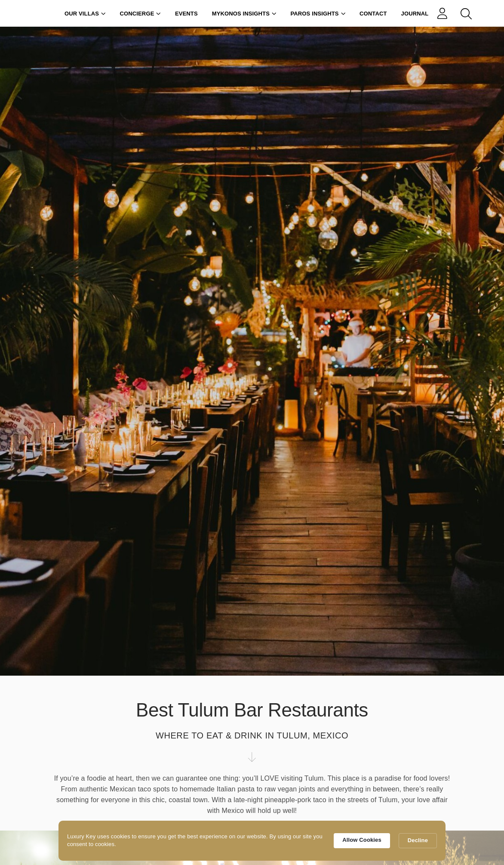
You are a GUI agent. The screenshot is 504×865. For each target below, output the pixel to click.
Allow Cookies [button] (362, 840)
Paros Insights (318, 14)
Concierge (140, 14)
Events (186, 14)
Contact (373, 14)
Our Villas (85, 14)
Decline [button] (418, 840)
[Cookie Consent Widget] (252, 841)
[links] (444, 13)
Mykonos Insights (244, 14)
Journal (415, 14)
